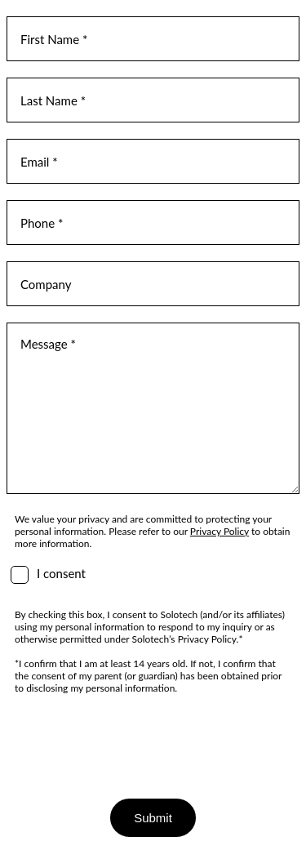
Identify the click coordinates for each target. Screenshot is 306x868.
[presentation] (131, 742)
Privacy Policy (220, 531)
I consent (61, 573)
